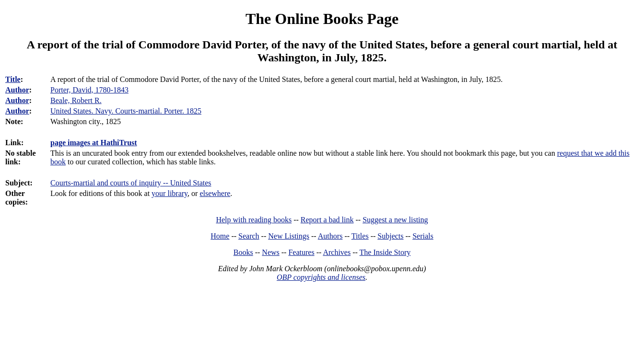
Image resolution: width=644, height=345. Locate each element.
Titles (360, 236)
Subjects (390, 236)
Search (249, 236)
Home (220, 236)
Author (17, 90)
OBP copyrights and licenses (321, 277)
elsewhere (215, 193)
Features (301, 252)
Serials (423, 236)
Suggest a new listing (395, 220)
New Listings (289, 236)
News (270, 252)
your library (170, 193)
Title (13, 79)
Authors (330, 236)
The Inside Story (385, 252)
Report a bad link (327, 220)
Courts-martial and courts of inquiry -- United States (131, 183)
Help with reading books (254, 220)
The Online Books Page (322, 19)
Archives (337, 252)
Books (243, 252)
